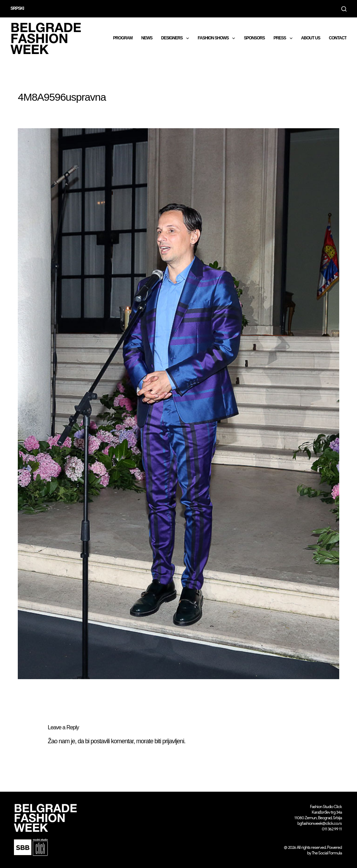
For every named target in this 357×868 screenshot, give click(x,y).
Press (284, 38)
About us (311, 38)
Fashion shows (218, 38)
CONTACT (338, 38)
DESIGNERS (176, 38)
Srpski (17, 8)
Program (123, 38)
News (147, 38)
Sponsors (254, 38)
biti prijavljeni (169, 741)
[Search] (344, 9)
